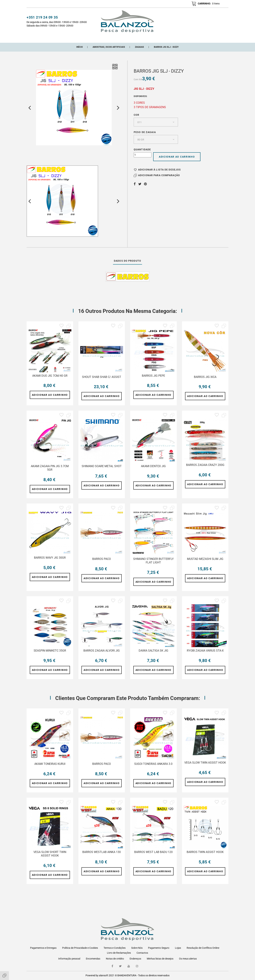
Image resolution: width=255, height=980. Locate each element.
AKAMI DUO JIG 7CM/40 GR (50, 380)
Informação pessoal (69, 959)
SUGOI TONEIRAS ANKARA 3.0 (153, 768)
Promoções (134, 38)
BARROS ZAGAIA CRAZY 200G (205, 469)
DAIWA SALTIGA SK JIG (153, 655)
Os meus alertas (188, 959)
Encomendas (93, 959)
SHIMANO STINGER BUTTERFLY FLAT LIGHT (153, 565)
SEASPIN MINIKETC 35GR (50, 655)
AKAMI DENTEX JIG (153, 470)
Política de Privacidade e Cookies (80, 948)
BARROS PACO (102, 563)
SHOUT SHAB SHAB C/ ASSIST (102, 381)
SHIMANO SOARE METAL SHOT (102, 470)
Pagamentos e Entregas (43, 948)
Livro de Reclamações (119, 953)
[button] (173, 4)
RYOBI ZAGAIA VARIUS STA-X (205, 655)
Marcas (151, 38)
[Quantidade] (143, 159)
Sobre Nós (137, 948)
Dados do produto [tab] (127, 265)
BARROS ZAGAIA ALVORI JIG (102, 655)
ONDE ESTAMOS (171, 38)
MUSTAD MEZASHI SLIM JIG (205, 563)
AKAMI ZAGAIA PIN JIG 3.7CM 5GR (50, 472)
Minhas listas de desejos (160, 959)
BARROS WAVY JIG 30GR (50, 562)
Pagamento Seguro (159, 948)
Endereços (135, 959)
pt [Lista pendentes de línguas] (223, 4)
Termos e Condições (115, 948)
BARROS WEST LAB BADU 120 (153, 856)
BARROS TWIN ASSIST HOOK (205, 856)
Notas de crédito (115, 959)
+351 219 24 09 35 (42, 18)
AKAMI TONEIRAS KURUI (50, 768)
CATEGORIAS (81, 38)
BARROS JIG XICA (205, 381)
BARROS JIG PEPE (153, 380)
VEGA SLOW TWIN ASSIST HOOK (205, 767)
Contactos (142, 953)
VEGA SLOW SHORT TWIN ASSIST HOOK (50, 858)
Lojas (178, 948)
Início (64, 38)
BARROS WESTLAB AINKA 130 (102, 856)
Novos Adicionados (107, 38)
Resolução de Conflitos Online (203, 948)
